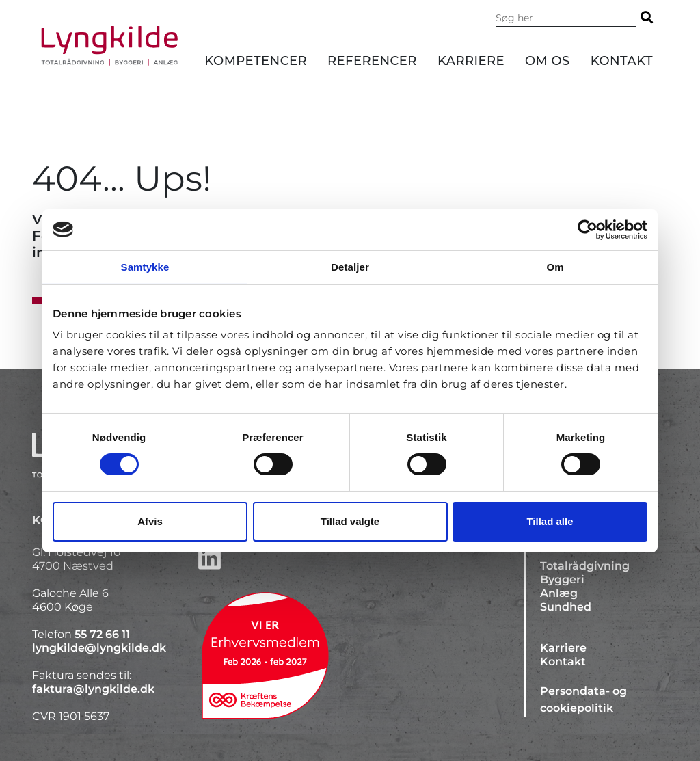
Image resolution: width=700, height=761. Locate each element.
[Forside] (110, 46)
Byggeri (562, 579)
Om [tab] (555, 266)
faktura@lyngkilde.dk (93, 689)
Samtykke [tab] (145, 266)
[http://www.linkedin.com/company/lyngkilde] (350, 558)
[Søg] (647, 17)
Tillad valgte (350, 521)
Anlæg (559, 593)
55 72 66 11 (102, 634)
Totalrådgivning (585, 566)
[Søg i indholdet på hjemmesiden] (566, 18)
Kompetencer (256, 61)
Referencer (372, 61)
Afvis (150, 521)
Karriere (471, 61)
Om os (548, 61)
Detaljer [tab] (350, 266)
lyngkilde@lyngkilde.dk (99, 648)
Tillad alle (550, 521)
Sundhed (566, 607)
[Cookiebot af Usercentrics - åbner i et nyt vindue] (588, 229)
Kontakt (622, 61)
